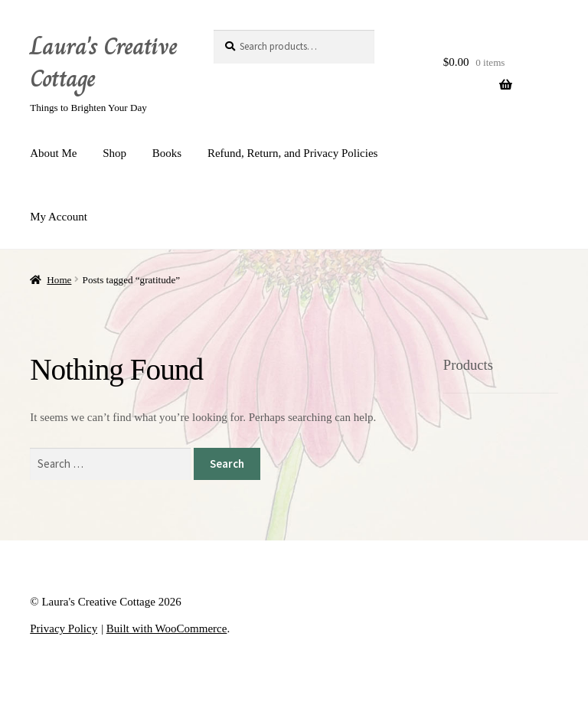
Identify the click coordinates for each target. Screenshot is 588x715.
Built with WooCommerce (167, 628)
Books (167, 153)
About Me (53, 153)
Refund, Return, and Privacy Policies (292, 153)
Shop (114, 153)
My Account (59, 217)
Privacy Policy (64, 628)
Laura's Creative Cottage (103, 62)
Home (59, 280)
